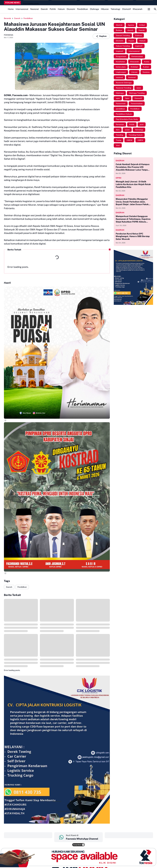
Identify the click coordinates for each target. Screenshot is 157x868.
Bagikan (101, 36)
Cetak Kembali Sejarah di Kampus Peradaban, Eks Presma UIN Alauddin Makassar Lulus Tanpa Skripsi (133, 167)
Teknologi (115, 9)
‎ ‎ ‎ (28, 835)
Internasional (22, 9)
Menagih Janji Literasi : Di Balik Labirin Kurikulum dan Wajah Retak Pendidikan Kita (133, 184)
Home (11, 9)
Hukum (61, 9)
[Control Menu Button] (149, 9)
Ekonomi (71, 9)
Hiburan (105, 9)
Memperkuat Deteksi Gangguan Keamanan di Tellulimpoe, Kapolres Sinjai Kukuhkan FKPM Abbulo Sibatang (133, 219)
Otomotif (126, 9)
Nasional (35, 9)
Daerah (44, 9)
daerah (120, 161)
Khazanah (138, 9)
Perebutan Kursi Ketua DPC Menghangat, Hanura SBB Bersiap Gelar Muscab (133, 236)
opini (119, 178)
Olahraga (94, 9)
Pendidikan (82, 9)
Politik (53, 9)
